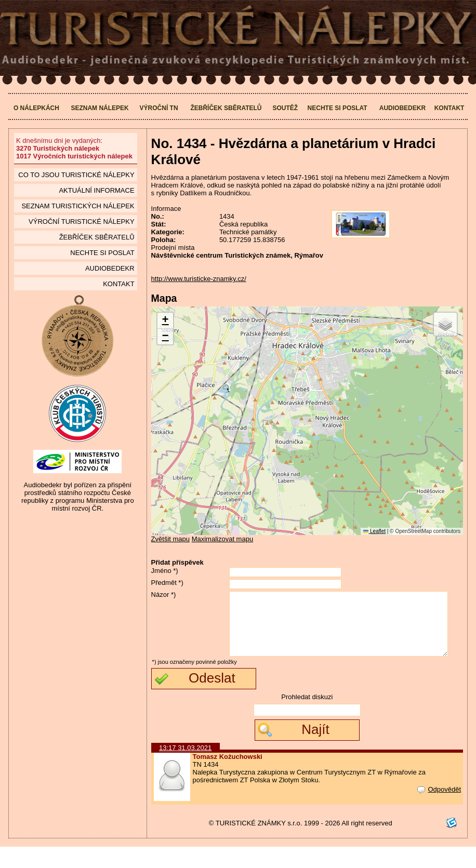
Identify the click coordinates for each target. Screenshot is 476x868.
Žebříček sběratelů (226, 108)
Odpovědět (439, 811)
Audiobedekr (402, 108)
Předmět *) (167, 583)
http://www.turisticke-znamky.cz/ (199, 279)
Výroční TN (159, 108)
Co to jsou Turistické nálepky (76, 175)
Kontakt (449, 108)
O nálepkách (36, 108)
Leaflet (374, 531)
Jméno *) (165, 571)
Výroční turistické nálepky (81, 222)
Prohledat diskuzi (307, 718)
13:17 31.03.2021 (185, 769)
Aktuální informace (96, 190)
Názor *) (164, 595)
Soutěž (285, 108)
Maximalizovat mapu (223, 539)
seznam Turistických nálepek (78, 206)
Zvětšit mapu (170, 539)
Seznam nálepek (100, 108)
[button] (165, 321)
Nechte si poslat (338, 108)
